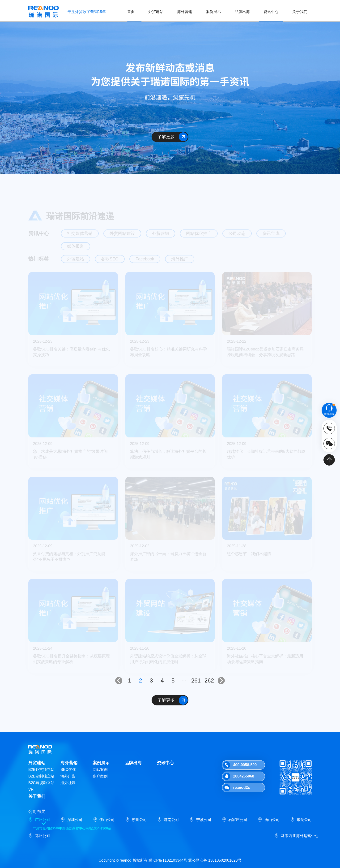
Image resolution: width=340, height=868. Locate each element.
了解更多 (173, 137)
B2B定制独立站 (41, 776)
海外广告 (68, 776)
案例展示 (213, 12)
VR (31, 789)
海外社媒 (68, 783)
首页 (131, 12)
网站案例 (100, 770)
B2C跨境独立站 (41, 783)
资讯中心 (271, 12)
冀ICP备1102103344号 (168, 860)
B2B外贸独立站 (41, 770)
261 (196, 680)
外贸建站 (156, 12)
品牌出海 (242, 12)
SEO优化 (68, 770)
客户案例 (100, 776)
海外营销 (185, 12)
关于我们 (300, 12)
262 (209, 680)
